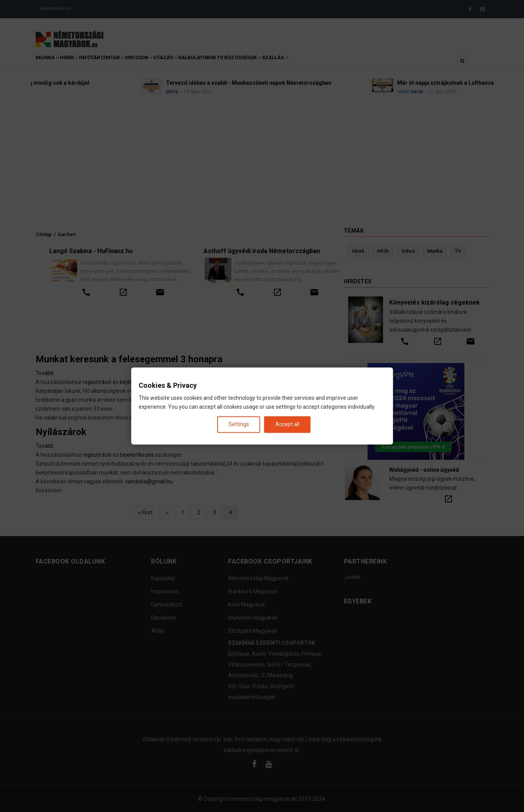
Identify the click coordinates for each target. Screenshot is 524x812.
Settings (239, 424)
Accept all (287, 424)
